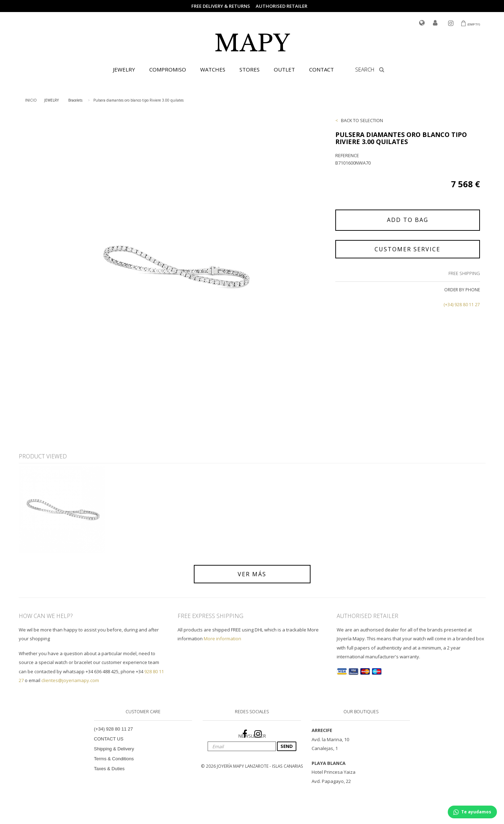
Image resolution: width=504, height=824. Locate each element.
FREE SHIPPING (464, 273)
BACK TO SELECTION (362, 120)
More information (222, 639)
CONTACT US (109, 739)
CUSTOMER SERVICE (407, 249)
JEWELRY (124, 69)
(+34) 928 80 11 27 (462, 305)
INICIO (31, 100)
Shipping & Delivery (114, 749)
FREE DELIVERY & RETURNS (221, 6)
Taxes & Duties (109, 769)
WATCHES (213, 69)
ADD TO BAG (408, 220)
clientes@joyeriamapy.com (70, 680)
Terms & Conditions (114, 759)
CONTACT (321, 69)
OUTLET (284, 69)
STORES (250, 69)
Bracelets (75, 100)
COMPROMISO (168, 69)
